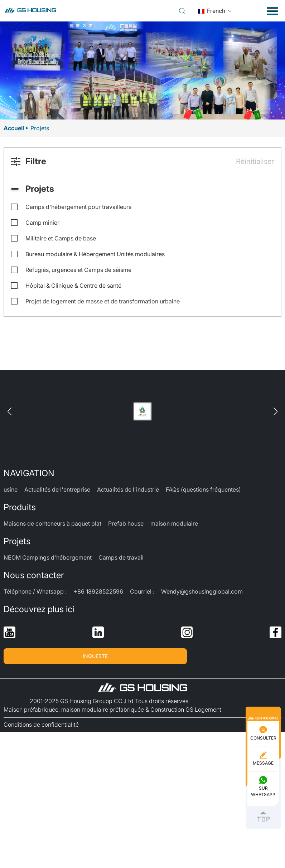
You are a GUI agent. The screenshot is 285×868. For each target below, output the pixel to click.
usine (11, 489)
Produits (20, 507)
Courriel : (142, 591)
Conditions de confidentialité (41, 725)
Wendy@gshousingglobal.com (202, 591)
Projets (17, 541)
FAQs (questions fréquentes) (203, 489)
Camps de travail (121, 557)
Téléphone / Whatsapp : (35, 591)
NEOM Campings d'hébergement (48, 557)
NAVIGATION (29, 473)
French (212, 11)
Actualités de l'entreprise (57, 489)
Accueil (14, 128)
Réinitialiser (255, 161)
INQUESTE (95, 656)
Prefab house (126, 523)
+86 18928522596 (98, 591)
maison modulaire (174, 523)
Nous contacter (34, 575)
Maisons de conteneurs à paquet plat (52, 523)
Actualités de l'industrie (128, 489)
